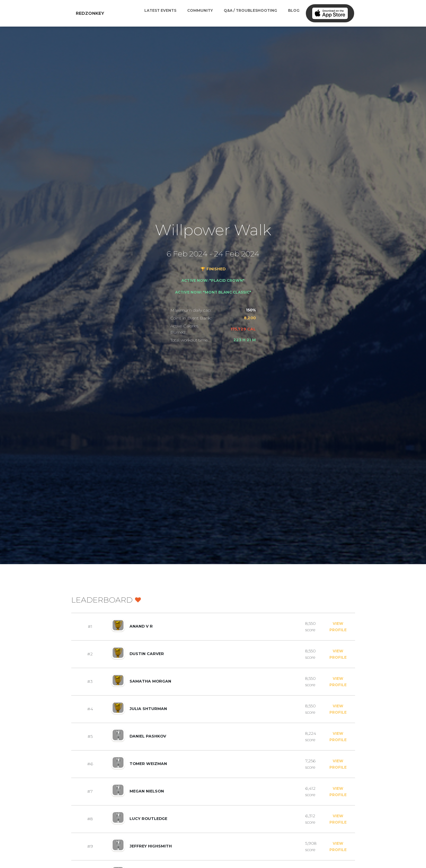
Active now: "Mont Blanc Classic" (213, 292)
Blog (294, 10)
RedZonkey (90, 13)
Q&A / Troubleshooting (250, 10)
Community (200, 10)
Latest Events (160, 10)
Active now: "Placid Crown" (213, 280)
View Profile (338, 627)
